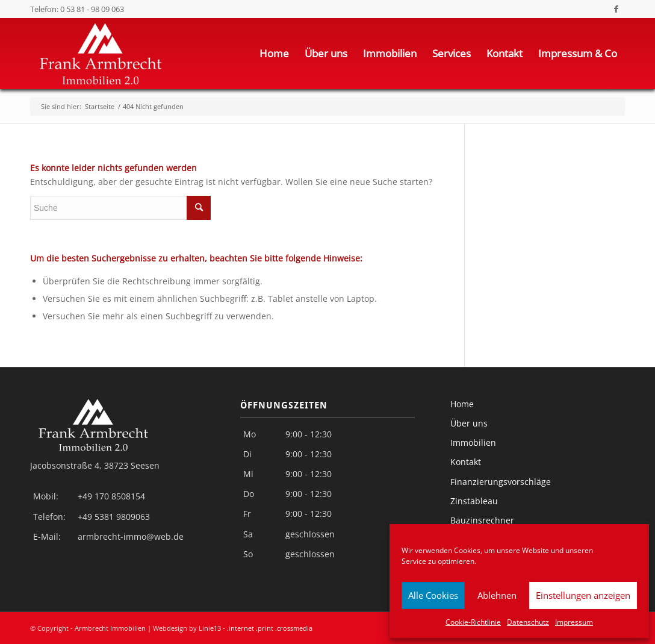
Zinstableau (474, 501)
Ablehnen (497, 595)
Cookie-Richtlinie (473, 622)
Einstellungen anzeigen (583, 595)
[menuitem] (274, 54)
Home (462, 404)
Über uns (469, 423)
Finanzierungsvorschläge (501, 482)
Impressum (574, 622)
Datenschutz (528, 622)
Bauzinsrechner (482, 520)
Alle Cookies (433, 595)
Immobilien (473, 442)
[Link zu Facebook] (616, 9)
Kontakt (466, 462)
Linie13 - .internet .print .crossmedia (256, 628)
